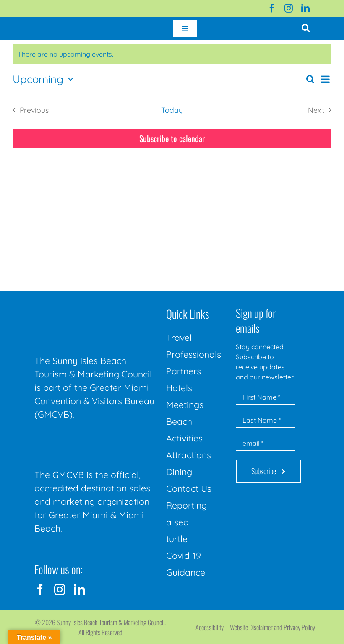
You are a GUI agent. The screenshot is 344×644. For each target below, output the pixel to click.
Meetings (185, 405)
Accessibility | (213, 627)
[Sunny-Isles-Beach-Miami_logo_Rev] (95, 306)
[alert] (172, 54)
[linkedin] (305, 8)
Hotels (179, 388)
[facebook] (272, 8)
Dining (179, 472)
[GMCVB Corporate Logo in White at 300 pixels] (95, 440)
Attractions (189, 455)
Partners (184, 371)
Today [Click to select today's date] (172, 110)
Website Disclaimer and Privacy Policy (272, 627)
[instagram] (289, 8)
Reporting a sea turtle (186, 522)
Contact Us (189, 488)
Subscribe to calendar (172, 139)
